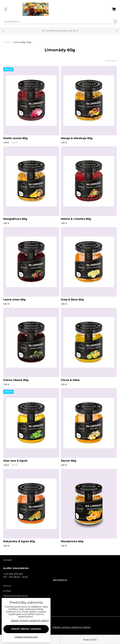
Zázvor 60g (68, 461)
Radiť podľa (90, 640)
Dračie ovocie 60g (15, 138)
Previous (3, 31)
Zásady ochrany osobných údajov (72, 627)
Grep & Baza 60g (72, 300)
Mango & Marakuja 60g (77, 138)
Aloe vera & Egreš (15, 461)
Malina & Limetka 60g (76, 219)
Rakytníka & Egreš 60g (19, 541)
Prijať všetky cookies (26, 629)
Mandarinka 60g (72, 541)
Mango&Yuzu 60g (15, 219)
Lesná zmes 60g (14, 300)
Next (117, 31)
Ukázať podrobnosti (26, 637)
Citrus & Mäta (70, 380)
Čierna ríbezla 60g (16, 380)
